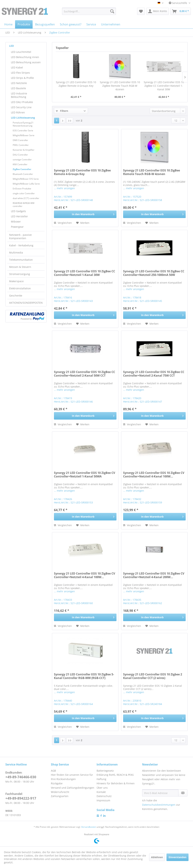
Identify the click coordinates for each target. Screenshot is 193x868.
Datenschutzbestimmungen (159, 805)
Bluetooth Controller (23, 174)
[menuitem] (89, 11)
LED (11, 46)
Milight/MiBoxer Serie (24, 135)
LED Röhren (18, 112)
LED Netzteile (19, 83)
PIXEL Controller (21, 145)
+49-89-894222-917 (21, 798)
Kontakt (101, 792)
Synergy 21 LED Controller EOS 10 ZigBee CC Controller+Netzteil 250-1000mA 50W (154, 273)
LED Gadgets (18, 211)
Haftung (101, 779)
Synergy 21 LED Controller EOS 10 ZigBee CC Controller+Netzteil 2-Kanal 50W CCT (84, 374)
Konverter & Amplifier (24, 150)
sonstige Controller (22, 160)
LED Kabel (17, 67)
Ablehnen (157, 857)
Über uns (102, 788)
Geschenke (16, 296)
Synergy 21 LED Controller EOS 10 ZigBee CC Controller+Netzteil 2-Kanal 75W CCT (154, 374)
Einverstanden (177, 857)
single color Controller (24, 193)
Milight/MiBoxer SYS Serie (26, 179)
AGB (53, 771)
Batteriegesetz (105, 771)
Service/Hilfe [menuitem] (178, 3)
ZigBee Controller (22, 169)
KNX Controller (20, 164)
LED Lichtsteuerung (23, 118)
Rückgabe (57, 783)
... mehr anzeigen (64, 188)
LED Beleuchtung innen (25, 57)
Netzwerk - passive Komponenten (20, 236)
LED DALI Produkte (22, 102)
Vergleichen (63, 223)
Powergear (17, 227)
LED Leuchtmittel (21, 52)
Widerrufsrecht (60, 792)
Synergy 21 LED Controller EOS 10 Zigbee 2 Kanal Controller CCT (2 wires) (153, 676)
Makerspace (16, 281)
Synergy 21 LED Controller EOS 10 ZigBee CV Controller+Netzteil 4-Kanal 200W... (154, 575)
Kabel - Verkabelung (21, 245)
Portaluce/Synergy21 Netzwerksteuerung (23, 124)
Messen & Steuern (20, 267)
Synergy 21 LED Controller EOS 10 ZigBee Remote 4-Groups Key (76, 84)
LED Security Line (21, 107)
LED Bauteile (18, 88)
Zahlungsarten (60, 796)
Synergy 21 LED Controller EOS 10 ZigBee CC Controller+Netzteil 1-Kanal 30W (164, 86)
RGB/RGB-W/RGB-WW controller (24, 205)
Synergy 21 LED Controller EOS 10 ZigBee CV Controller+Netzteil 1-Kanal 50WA (84, 475)
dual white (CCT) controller (26, 198)
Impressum (103, 800)
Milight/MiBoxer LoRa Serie (26, 184)
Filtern (62, 111)
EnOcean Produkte (22, 189)
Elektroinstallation (20, 288)
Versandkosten (89, 827)
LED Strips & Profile (22, 78)
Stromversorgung (20, 274)
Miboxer (16, 222)
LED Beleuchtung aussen (26, 62)
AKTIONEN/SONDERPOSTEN (26, 303)
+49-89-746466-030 (21, 777)
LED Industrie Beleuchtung (19, 95)
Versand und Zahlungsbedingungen (73, 788)
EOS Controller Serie (23, 131)
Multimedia (16, 253)
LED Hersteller (19, 216)
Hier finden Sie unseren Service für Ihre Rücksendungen (72, 777)
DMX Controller (20, 140)
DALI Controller (20, 155)
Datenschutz (104, 796)
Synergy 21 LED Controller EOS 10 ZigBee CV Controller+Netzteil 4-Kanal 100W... (154, 475)
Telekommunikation (21, 260)
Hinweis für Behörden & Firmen (116, 783)
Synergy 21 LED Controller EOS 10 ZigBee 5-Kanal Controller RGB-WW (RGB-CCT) (84, 676)
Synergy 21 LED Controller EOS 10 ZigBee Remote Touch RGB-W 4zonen (120, 86)
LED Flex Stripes (20, 73)
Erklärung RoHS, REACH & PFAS (115, 775)
